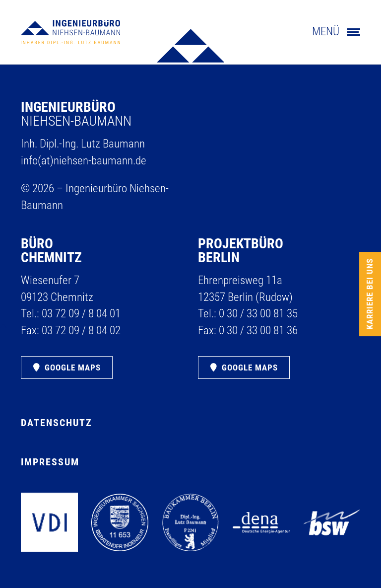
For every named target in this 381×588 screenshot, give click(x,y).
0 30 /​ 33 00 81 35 (258, 314)
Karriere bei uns (370, 294)
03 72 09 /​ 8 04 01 (81, 314)
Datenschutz (57, 423)
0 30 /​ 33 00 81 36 (258, 331)
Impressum (50, 462)
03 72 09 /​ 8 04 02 (81, 331)
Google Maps (73, 367)
